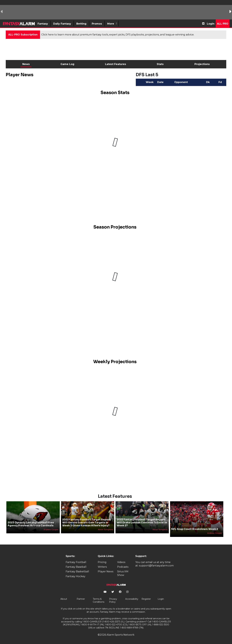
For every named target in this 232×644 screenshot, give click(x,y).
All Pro (223, 24)
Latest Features (116, 64)
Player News (106, 571)
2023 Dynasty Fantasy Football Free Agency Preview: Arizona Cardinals (31, 524)
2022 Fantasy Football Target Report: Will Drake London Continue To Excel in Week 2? (142, 523)
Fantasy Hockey (75, 576)
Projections (202, 64)
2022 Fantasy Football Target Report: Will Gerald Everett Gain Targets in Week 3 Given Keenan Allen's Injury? (87, 523)
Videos (121, 562)
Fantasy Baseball (76, 567)
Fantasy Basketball (77, 571)
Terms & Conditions (99, 600)
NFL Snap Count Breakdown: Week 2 (195, 529)
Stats (160, 64)
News (26, 64)
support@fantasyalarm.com (156, 566)
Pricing (102, 562)
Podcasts (123, 567)
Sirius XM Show (123, 573)
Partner (81, 599)
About (64, 599)
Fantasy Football (76, 562)
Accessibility (132, 599)
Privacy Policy (113, 600)
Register (146, 599)
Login (211, 24)
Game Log (67, 64)
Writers (102, 567)
